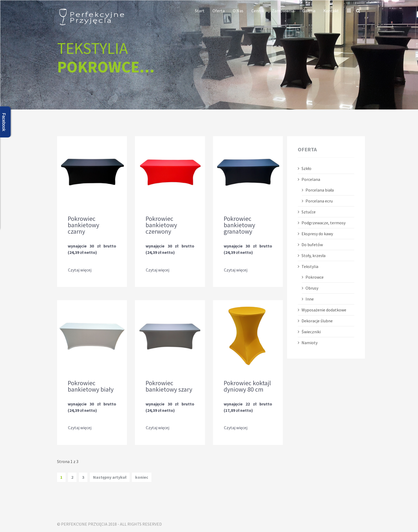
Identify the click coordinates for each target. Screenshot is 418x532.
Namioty (310, 343)
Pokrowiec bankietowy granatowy (239, 225)
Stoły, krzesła (313, 255)
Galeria (309, 11)
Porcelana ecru (319, 201)
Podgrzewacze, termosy (323, 223)
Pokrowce (315, 277)
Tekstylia (310, 266)
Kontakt (331, 11)
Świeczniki (311, 332)
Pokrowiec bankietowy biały (91, 386)
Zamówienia (283, 11)
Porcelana (311, 179)
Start (200, 11)
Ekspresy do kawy (317, 234)
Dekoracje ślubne (317, 321)
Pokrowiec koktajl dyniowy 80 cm (247, 386)
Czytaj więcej (80, 270)
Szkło (306, 168)
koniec (142, 477)
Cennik (258, 11)
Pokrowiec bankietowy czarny (83, 225)
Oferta (219, 11)
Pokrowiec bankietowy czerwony (161, 225)
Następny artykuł (110, 477)
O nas (238, 11)
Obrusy (312, 288)
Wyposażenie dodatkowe (324, 310)
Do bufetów (312, 245)
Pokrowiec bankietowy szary (169, 386)
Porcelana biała (320, 190)
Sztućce (309, 212)
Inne (310, 299)
